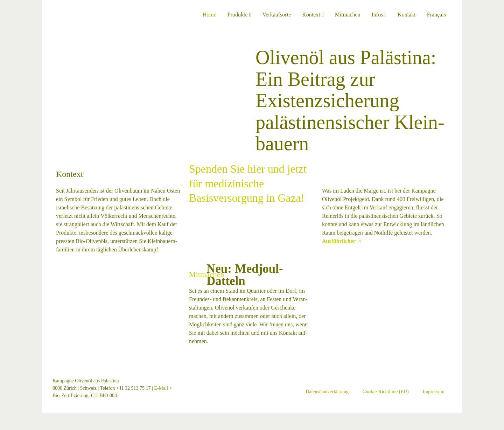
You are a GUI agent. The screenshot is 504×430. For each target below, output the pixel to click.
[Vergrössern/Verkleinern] (2, 419)
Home (209, 15)
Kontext (313, 15)
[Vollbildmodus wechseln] (8, 419)
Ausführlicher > (76, 258)
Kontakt (407, 15)
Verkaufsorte (276, 15)
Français (436, 15)
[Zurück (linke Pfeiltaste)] (2, 428)
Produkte (239, 15)
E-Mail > (163, 388)
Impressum (434, 392)
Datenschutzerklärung (327, 392)
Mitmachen (348, 15)
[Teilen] (13, 419)
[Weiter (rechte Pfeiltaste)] (8, 428)
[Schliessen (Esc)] (19, 419)
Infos (379, 15)
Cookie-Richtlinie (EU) (386, 392)
